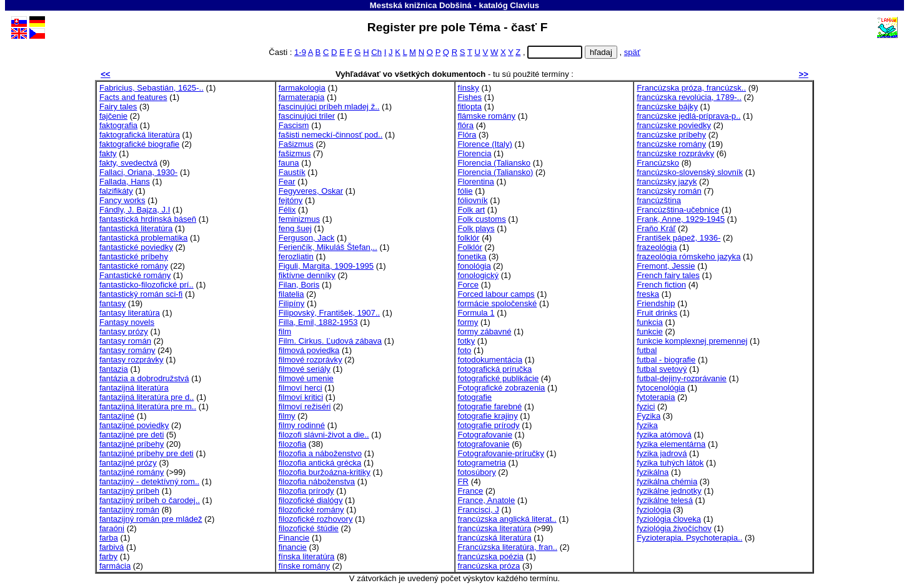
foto (465, 350)
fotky (467, 341)
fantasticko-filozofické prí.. (147, 285)
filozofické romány (311, 510)
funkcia (650, 322)
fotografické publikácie (499, 378)
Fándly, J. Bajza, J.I (135, 210)
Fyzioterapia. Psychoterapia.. (689, 538)
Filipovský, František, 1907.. (329, 313)
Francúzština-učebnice (678, 210)
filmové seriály (305, 369)
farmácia (115, 566)
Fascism (294, 125)
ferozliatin (296, 257)
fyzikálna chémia (667, 481)
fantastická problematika (143, 238)
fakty (108, 153)
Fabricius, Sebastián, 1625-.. (151, 88)
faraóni (112, 528)
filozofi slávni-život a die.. (324, 435)
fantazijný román (129, 510)
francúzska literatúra (495, 528)
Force (469, 285)
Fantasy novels (127, 322)
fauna (289, 163)
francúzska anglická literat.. (507, 519)
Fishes (470, 97)
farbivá (112, 547)
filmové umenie (306, 378)
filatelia (291, 294)
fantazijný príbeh (129, 491)
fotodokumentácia (490, 360)
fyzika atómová (664, 435)
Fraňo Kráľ (656, 228)
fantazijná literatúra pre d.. (147, 397)
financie (293, 547)
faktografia (118, 125)
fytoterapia (656, 397)
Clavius (524, 5)
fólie (465, 191)
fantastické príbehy (134, 257)
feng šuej (295, 228)
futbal (647, 350)
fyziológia (654, 510)
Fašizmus (296, 144)
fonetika (472, 257)
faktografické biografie (139, 144)
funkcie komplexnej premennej (692, 341)
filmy (287, 416)
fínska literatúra (307, 556)
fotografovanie (484, 444)
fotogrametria (482, 463)
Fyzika (648, 416)
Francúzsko (658, 163)
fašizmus (295, 153)
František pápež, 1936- (678, 238)
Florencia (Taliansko (494, 163)
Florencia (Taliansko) (496, 172)
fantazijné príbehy (132, 444)
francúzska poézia (491, 556)
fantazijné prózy (128, 463)
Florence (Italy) (485, 144)
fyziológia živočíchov (674, 528)
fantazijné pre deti (132, 435)
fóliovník (473, 200)
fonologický (479, 275)
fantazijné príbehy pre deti (147, 453)
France (471, 491)
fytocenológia (661, 388)
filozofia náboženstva (317, 481)
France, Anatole (487, 500)
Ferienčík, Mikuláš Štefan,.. (328, 247)
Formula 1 (476, 313)
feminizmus (299, 219)
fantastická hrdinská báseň (148, 219)
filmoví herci (301, 388)
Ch (376, 52)
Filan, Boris (299, 285)
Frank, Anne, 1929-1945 (681, 219)
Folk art (472, 210)
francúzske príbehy (671, 135)
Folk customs (482, 219)
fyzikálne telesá (665, 500)
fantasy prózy (124, 331)
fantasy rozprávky (132, 360)
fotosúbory (477, 472)
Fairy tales (118, 107)
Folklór (470, 247)
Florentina (476, 182)
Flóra (467, 135)
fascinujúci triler (307, 116)
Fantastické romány (135, 275)
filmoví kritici (301, 397)
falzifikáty (116, 191)
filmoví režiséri (305, 406)
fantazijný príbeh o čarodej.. (150, 500)
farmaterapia (302, 97)
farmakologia (302, 88)
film (285, 331)
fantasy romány (127, 350)
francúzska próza (489, 566)
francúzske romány (671, 144)
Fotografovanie (485, 435)
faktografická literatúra (140, 135)
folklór (469, 238)
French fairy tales (668, 275)
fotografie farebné (490, 406)
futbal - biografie (666, 360)
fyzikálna (653, 472)
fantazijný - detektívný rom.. (149, 481)
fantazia (114, 369)
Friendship (656, 303)
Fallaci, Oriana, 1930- (138, 172)
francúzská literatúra (495, 538)
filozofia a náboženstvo (320, 453)
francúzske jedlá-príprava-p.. (688, 116)
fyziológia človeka (669, 519)
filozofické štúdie (309, 528)
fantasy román (125, 341)
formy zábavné (485, 331)
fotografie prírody (489, 425)
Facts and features (133, 97)
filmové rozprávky (310, 360)
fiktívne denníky (307, 275)
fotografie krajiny (488, 416)
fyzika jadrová (662, 453)
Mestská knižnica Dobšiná (421, 5)
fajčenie (113, 116)
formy (468, 322)
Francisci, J (479, 510)
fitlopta (470, 107)
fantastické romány (134, 266)
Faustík (292, 172)
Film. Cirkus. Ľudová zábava (330, 341)
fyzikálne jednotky (669, 491)
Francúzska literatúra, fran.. (508, 547)
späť (632, 52)
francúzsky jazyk (667, 182)
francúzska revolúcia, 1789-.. (689, 97)
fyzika (647, 425)
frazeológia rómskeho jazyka (688, 257)
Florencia (475, 153)
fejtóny (291, 200)
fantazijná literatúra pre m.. (148, 406)
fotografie (475, 397)
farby (108, 556)
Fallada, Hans (125, 182)
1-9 (300, 52)
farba (109, 538)
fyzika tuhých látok (670, 463)
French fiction (661, 285)
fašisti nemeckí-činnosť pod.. (331, 135)
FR (463, 481)
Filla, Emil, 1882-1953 (318, 322)
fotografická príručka (495, 369)
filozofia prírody (306, 491)
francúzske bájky (667, 107)
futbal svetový (662, 369)
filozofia (292, 444)
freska (648, 294)
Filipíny (292, 303)
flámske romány (487, 116)
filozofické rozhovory (316, 519)
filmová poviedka (309, 350)
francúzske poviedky (674, 125)
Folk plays (476, 228)
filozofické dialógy (311, 500)
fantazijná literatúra (134, 388)
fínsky (469, 88)
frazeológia (657, 247)
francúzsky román (669, 191)
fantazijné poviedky (134, 425)
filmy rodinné (302, 425)
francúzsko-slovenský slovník (690, 172)
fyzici (646, 406)
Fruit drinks (657, 313)
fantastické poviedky (136, 247)
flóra (466, 125)
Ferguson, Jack (307, 238)
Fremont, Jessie (666, 266)
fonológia (474, 266)
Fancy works (122, 200)
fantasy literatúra (130, 313)
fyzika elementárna (671, 444)
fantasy (112, 303)
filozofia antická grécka (320, 463)
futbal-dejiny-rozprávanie (682, 378)
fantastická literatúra (136, 228)
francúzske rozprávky (675, 153)
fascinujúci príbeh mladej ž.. (329, 107)
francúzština (659, 200)
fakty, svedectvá (128, 163)
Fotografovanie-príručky (501, 453)
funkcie (650, 331)
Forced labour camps (496, 294)
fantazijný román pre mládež (151, 519)
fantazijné (117, 416)
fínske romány (304, 566)
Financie (294, 538)
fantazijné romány (132, 472)
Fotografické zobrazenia (502, 388)
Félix (287, 210)
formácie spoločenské (498, 303)
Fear (287, 182)
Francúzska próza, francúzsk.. (691, 88)
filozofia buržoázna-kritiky (325, 472)
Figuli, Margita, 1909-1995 (326, 266)
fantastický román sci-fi (141, 294)
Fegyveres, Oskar (311, 191)
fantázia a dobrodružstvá (144, 378)
